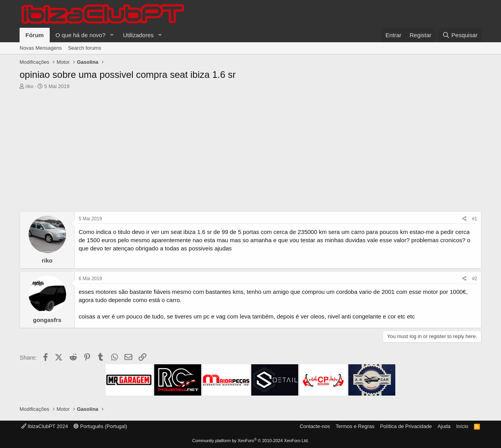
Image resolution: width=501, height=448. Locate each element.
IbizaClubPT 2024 (45, 426)
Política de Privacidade (406, 426)
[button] (112, 35)
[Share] (464, 219)
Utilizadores (138, 35)
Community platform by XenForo (250, 441)
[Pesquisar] (460, 35)
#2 (475, 279)
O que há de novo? (81, 35)
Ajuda (444, 426)
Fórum (35, 35)
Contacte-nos (315, 426)
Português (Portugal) (100, 426)
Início (462, 426)
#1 (475, 219)
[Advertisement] (250, 153)
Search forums (85, 48)
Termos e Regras (355, 426)
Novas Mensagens (41, 48)
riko (30, 86)
